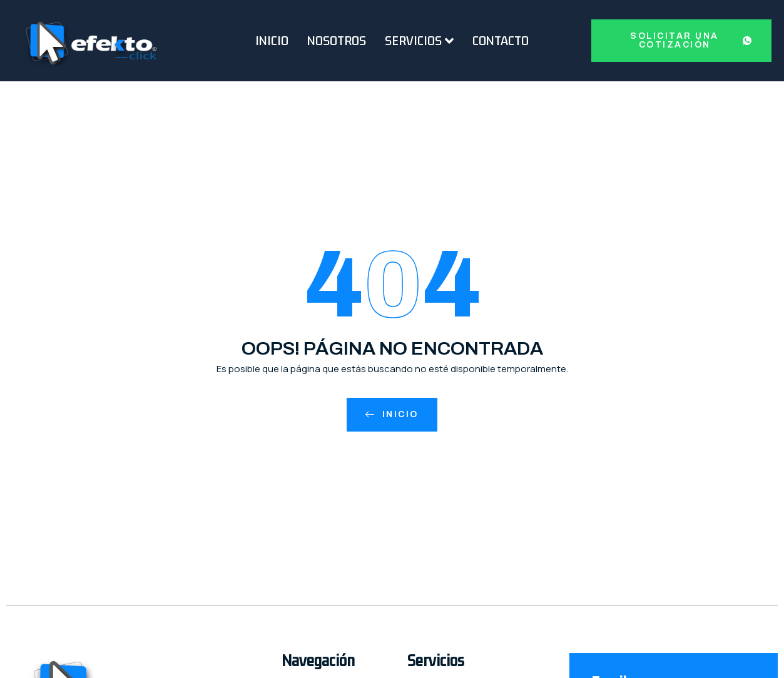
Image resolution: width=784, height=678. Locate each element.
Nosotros (337, 41)
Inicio (272, 41)
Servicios (419, 41)
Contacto (501, 41)
